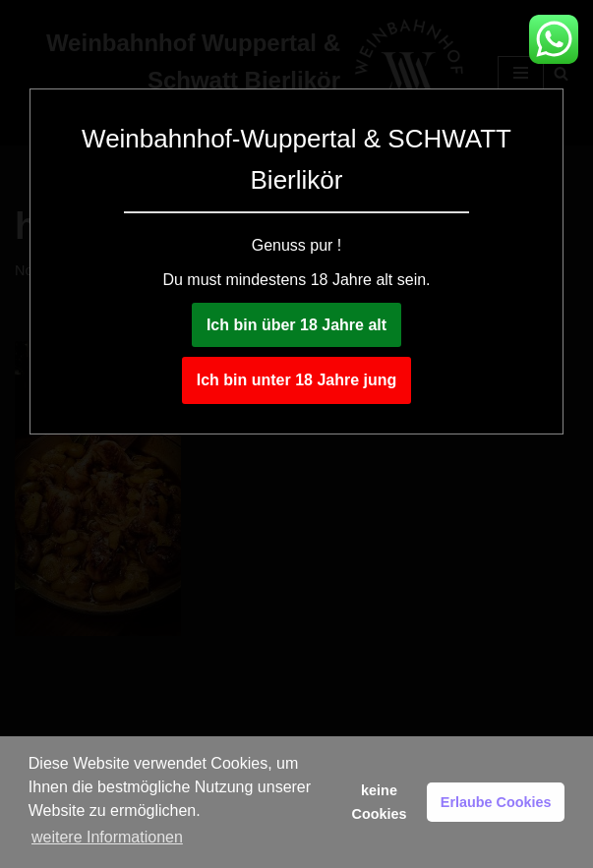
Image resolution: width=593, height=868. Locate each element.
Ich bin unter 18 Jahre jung (297, 380)
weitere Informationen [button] (107, 837)
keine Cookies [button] (380, 802)
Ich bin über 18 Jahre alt (296, 325)
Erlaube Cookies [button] (496, 802)
